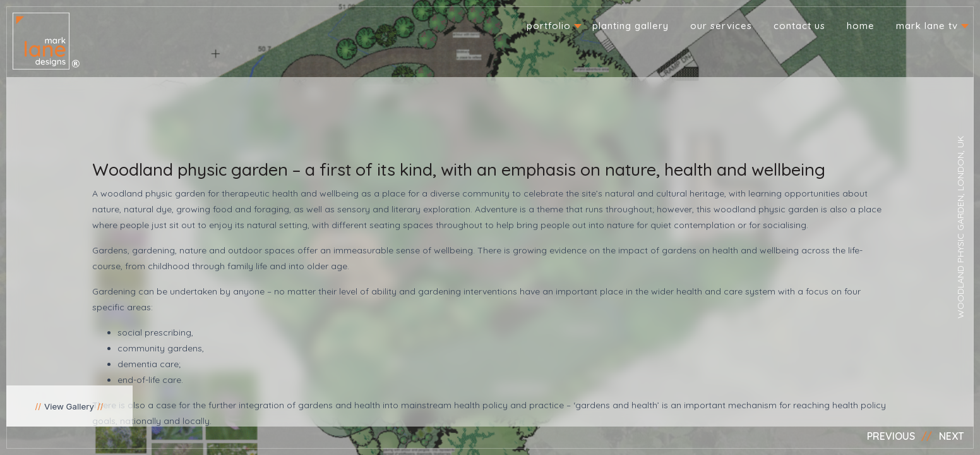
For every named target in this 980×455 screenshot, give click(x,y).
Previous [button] (891, 436)
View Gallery (69, 406)
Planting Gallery (630, 26)
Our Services (721, 26)
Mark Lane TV (927, 26)
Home (861, 26)
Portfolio (549, 26)
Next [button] (952, 436)
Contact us (799, 26)
